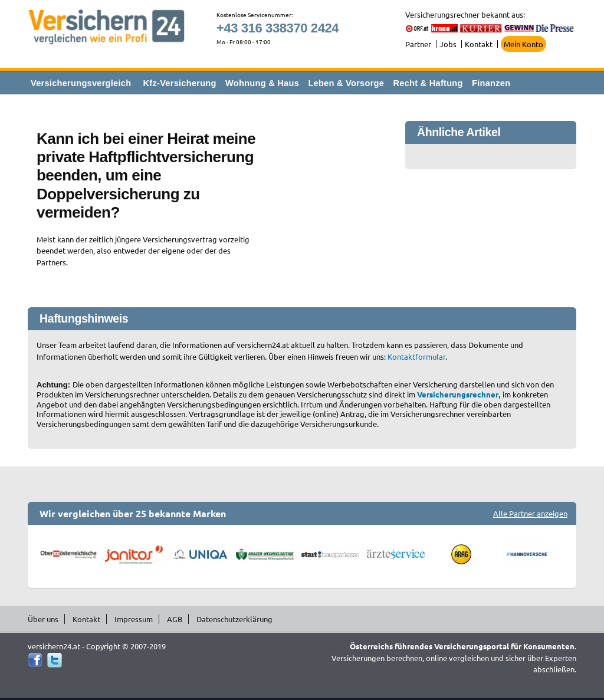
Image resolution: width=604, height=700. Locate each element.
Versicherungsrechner (458, 394)
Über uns (43, 619)
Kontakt (479, 44)
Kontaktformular (416, 356)
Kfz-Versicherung (180, 83)
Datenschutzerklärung (234, 619)
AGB (175, 619)
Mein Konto (523, 44)
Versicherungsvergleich (81, 83)
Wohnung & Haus (262, 83)
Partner (418, 44)
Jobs (448, 44)
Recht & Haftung (428, 83)
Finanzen (491, 83)
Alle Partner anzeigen (530, 513)
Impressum (134, 619)
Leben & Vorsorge (346, 83)
